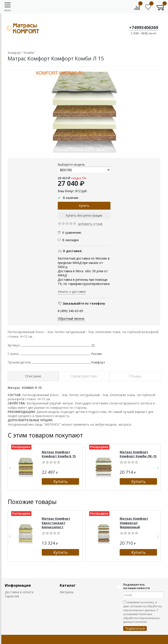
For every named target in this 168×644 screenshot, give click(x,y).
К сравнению (70, 233)
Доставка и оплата (19, 592)
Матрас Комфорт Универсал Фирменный (134, 523)
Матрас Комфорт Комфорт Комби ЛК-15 (138, 454)
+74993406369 (144, 28)
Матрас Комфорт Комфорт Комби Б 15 (59, 454)
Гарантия (12, 596)
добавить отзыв (90, 224)
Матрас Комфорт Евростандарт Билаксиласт (56, 523)
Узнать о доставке (72, 292)
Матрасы (67, 592)
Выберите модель (71, 164)
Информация (18, 585)
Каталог (68, 585)
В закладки (70, 240)
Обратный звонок (71, 318)
